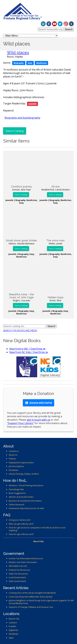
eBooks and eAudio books (21, 497)
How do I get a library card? (21, 534)
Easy (30, 63)
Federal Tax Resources (19, 570)
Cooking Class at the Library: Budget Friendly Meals (32, 593)
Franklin (12, 626)
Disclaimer (14, 470)
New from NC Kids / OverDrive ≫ (29, 352)
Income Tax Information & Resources (26, 558)
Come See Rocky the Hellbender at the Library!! (31, 597)
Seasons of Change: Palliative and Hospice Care (31, 607)
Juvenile (32, 104)
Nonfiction (41, 63)
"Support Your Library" (20, 423)
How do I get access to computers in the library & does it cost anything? (37, 529)
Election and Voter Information (23, 562)
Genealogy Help (16, 489)
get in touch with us (39, 420)
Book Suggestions (17, 493)
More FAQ (38, 541)
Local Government (17, 577)
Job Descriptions (16, 466)
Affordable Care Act (18, 566)
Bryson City (14, 619)
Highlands (13, 630)
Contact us (14, 451)
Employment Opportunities (21, 463)
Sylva (11, 638)
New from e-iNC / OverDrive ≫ (27, 349)
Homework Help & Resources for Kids (26, 508)
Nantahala (13, 634)
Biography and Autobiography (22, 118)
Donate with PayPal (38, 403)
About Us (13, 455)
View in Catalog (15, 131)
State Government (17, 581)
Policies (12, 459)
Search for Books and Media (20, 331)
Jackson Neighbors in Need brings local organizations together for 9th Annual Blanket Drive (41, 602)
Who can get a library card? (21, 524)
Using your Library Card (20, 520)
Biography (19, 63)
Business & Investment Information (25, 501)
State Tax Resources (18, 574)
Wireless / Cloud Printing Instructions (26, 485)
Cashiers (13, 623)
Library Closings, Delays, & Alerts (24, 474)
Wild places (18, 53)
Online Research (17, 505)
